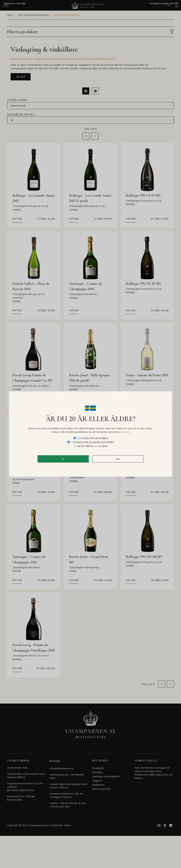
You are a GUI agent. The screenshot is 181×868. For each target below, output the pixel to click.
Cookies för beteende (93, 438)
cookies (125, 432)
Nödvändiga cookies (93, 446)
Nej (118, 459)
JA (63, 459)
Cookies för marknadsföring (93, 442)
